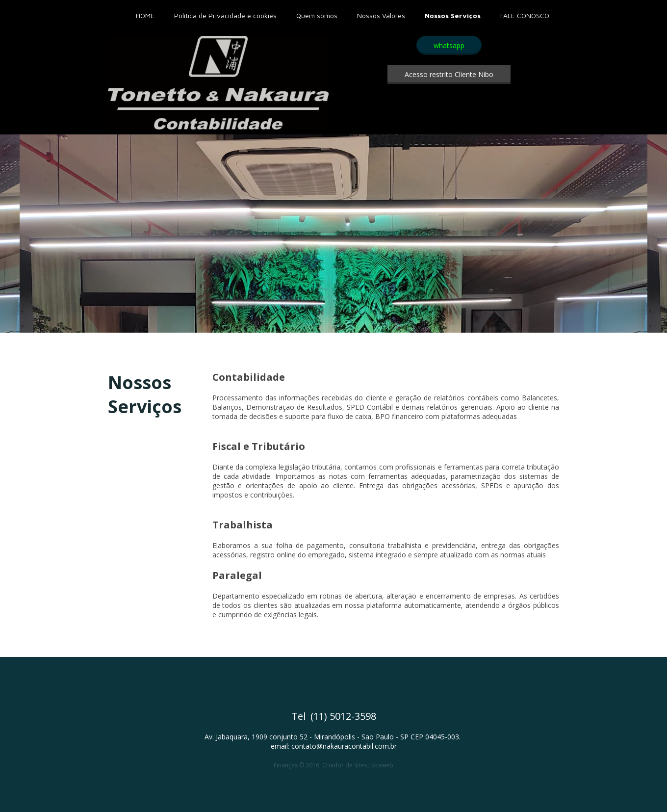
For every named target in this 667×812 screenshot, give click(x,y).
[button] (449, 45)
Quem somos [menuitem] (317, 15)
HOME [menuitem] (145, 15)
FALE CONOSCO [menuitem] (525, 15)
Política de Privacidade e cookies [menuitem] (225, 15)
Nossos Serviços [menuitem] (453, 15)
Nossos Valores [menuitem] (381, 15)
